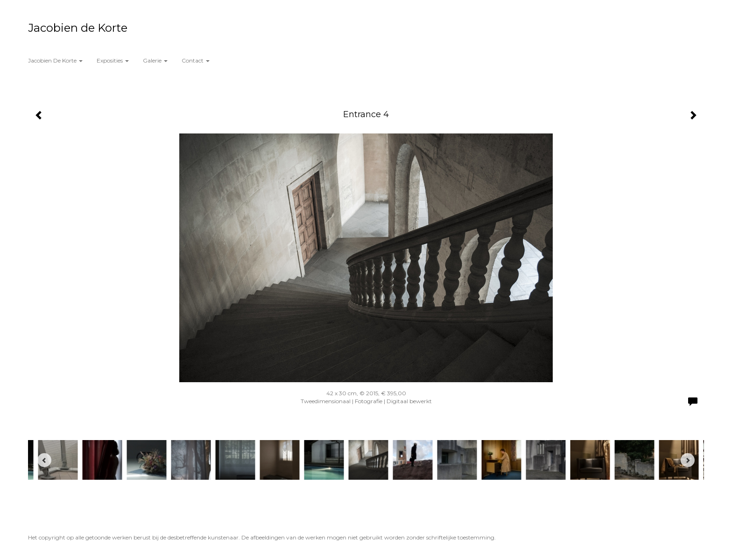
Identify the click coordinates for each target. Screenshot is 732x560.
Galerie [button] (155, 60)
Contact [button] (196, 60)
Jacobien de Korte (78, 28)
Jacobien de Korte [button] (55, 60)
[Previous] (44, 460)
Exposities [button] (113, 60)
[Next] (688, 460)
